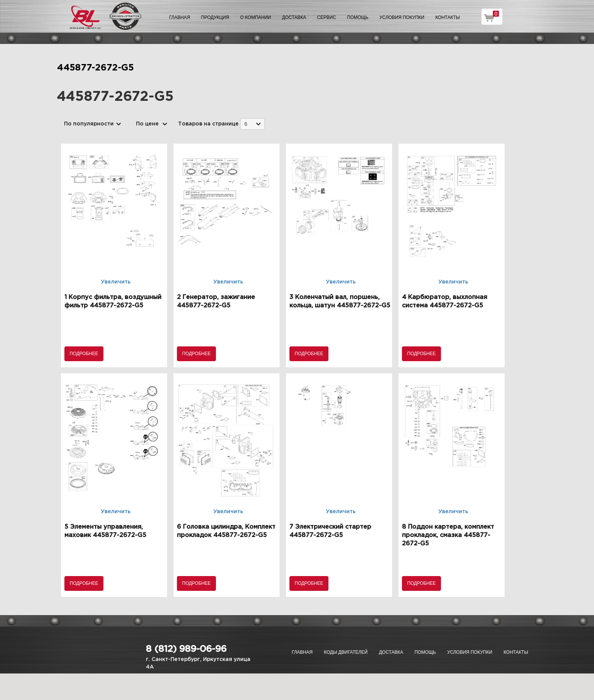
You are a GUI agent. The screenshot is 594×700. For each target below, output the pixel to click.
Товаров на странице (208, 124)
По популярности (89, 124)
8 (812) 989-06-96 (186, 649)
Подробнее (84, 354)
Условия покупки (402, 17)
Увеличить (116, 282)
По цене (147, 124)
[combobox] (252, 124)
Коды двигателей (346, 652)
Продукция (215, 17)
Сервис (327, 17)
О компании (256, 17)
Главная (180, 17)
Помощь (358, 17)
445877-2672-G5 (95, 68)
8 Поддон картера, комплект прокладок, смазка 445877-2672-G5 (448, 535)
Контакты (448, 17)
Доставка (294, 17)
